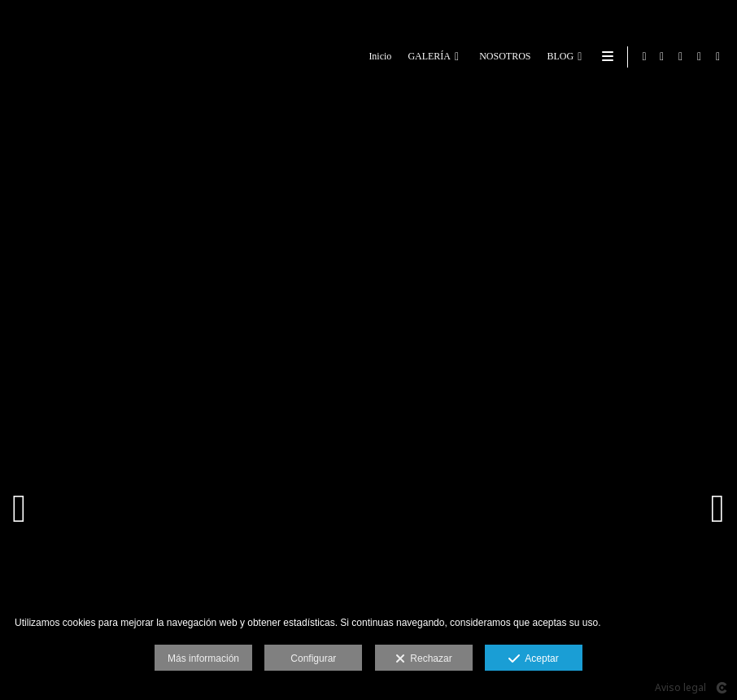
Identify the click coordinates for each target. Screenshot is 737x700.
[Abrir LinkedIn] (700, 57)
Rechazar (424, 659)
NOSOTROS (502, 57)
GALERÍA (427, 57)
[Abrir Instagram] (718, 57)
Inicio (377, 57)
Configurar (313, 658)
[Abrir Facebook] (662, 57)
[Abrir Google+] (681, 57)
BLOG (558, 57)
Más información (203, 658)
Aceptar (533, 659)
